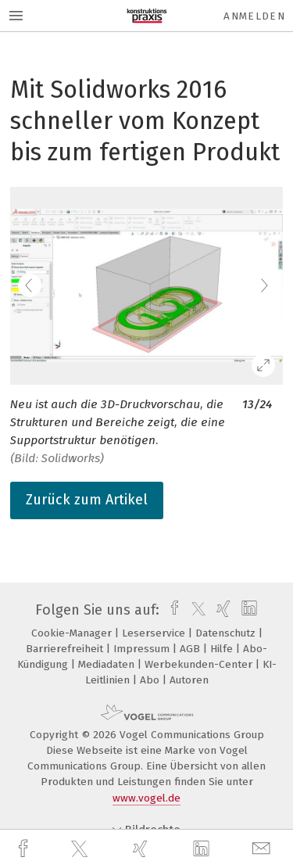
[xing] (142, 849)
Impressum (143, 649)
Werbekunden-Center (200, 664)
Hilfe (223, 649)
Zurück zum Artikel (87, 500)
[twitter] (81, 849)
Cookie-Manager (73, 633)
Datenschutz (227, 633)
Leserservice (155, 633)
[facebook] (25, 849)
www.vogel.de (146, 798)
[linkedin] (203, 849)
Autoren (189, 680)
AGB (191, 649)
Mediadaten (108, 664)
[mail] (263, 849)
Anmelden (254, 16)
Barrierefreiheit (66, 649)
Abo (151, 680)
